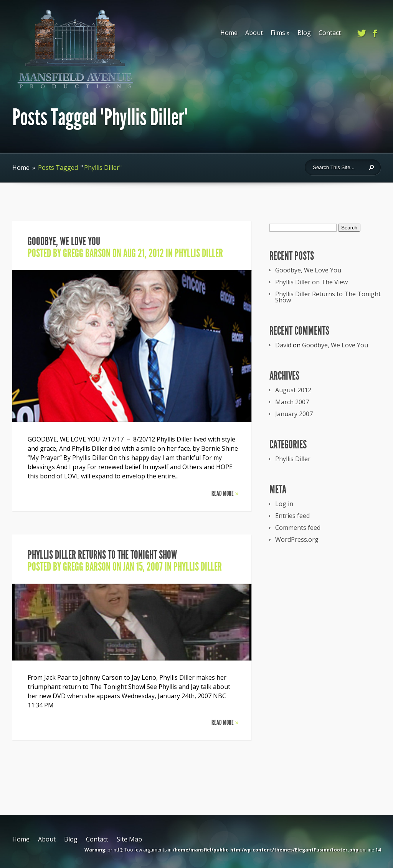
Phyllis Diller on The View (311, 282)
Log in (284, 504)
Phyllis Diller (199, 253)
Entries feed (292, 516)
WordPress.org (297, 539)
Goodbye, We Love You (64, 241)
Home (229, 33)
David (283, 345)
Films (280, 33)
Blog (304, 33)
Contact (330, 33)
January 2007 (294, 414)
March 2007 (292, 402)
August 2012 (293, 390)
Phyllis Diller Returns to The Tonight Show (102, 555)
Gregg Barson (87, 253)
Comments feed (298, 528)
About (254, 33)
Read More (225, 493)
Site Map (129, 839)
